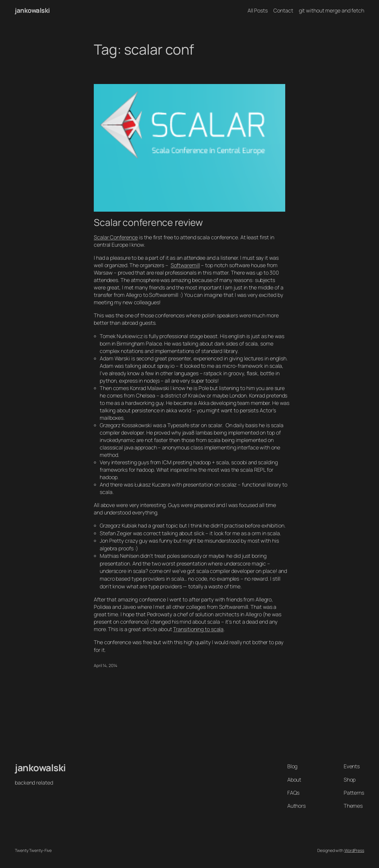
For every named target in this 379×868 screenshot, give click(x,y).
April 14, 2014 (106, 665)
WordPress (354, 850)
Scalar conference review (148, 223)
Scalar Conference (116, 237)
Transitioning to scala (198, 629)
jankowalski (32, 10)
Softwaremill (185, 265)
